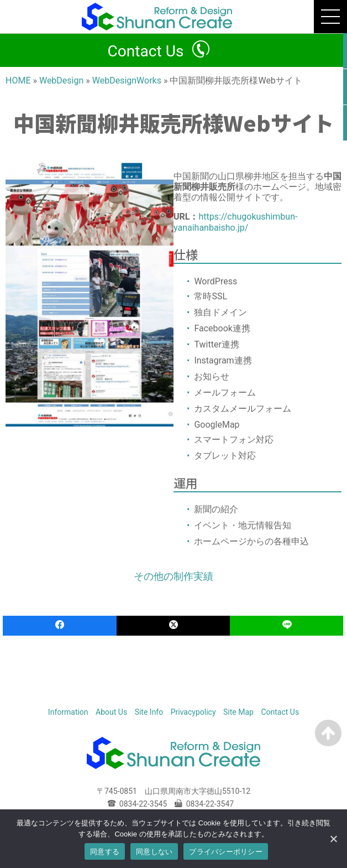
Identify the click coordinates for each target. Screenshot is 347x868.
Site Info (149, 712)
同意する (105, 852)
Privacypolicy (193, 712)
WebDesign (61, 80)
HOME (18, 80)
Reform (164, 697)
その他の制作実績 (173, 576)
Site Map (238, 712)
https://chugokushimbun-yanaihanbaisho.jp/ (235, 222)
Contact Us (145, 51)
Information (68, 712)
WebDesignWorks (127, 80)
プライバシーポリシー (226, 852)
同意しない (154, 852)
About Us (111, 712)
